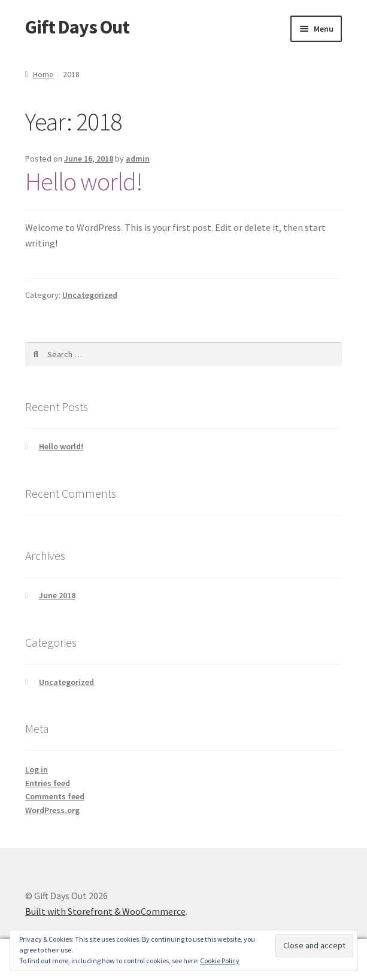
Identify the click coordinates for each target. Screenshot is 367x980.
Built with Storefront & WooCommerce (105, 911)
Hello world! (84, 181)
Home (43, 74)
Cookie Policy (220, 961)
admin (138, 159)
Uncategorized (90, 295)
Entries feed (48, 783)
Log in (37, 769)
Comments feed (55, 796)
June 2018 (57, 595)
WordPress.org (52, 810)
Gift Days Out (77, 27)
